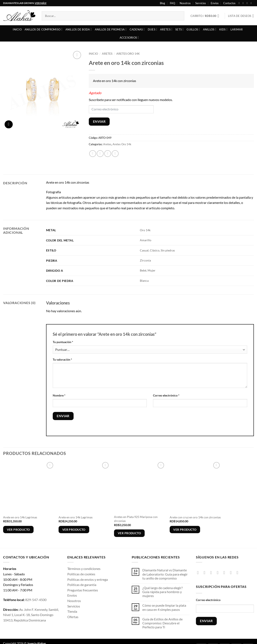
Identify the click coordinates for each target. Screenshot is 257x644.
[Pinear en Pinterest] (115, 154)
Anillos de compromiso (44, 29)
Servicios (201, 3)
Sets (179, 29)
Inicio (17, 29)
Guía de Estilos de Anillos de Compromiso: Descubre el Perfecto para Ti (162, 623)
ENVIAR (99, 121)
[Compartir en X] (100, 154)
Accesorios (129, 37)
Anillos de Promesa (111, 29)
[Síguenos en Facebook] (240, 3)
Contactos (229, 3)
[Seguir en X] (248, 3)
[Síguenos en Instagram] (244, 3)
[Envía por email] (108, 154)
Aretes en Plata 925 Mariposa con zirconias (136, 519)
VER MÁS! (41, 3)
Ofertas (73, 617)
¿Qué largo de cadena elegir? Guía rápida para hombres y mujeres (162, 592)
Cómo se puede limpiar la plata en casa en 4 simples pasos (164, 607)
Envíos (72, 595)
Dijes (153, 29)
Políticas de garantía (82, 585)
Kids (223, 29)
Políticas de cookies (81, 574)
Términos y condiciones (84, 569)
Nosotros (185, 3)
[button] (206, 16)
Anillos (210, 29)
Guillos (193, 29)
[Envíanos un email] (226, 573)
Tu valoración (62, 359)
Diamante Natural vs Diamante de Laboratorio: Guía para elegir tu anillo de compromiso (165, 574)
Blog (162, 3)
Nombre (59, 395)
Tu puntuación (63, 342)
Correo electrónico (166, 395)
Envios (215, 3)
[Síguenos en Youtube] (252, 3)
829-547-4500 (36, 600)
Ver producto (18, 530)
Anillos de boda (79, 29)
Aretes (166, 29)
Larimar (237, 29)
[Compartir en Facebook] (93, 154)
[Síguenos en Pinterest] (232, 573)
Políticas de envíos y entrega (88, 579)
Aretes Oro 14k (128, 54)
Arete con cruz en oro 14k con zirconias (195, 517)
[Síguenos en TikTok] (212, 573)
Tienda (72, 611)
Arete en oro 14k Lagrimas (20, 517)
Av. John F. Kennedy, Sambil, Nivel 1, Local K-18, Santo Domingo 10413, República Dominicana (31, 615)
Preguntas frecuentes (83, 590)
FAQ (172, 3)
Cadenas (137, 29)
